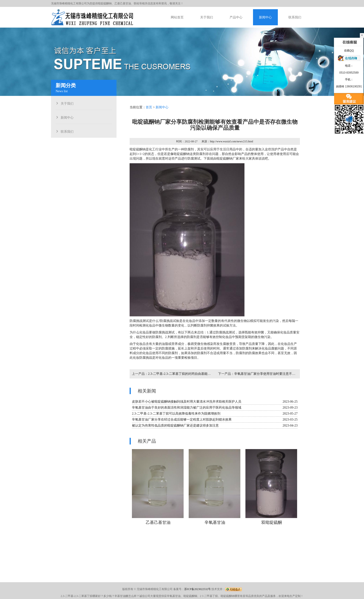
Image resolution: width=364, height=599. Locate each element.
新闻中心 (265, 17)
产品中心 (236, 17)
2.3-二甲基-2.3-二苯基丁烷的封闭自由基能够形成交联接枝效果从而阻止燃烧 (202, 374)
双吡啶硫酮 (272, 522)
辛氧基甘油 (215, 522)
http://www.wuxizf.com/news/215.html (231, 141)
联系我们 (295, 17)
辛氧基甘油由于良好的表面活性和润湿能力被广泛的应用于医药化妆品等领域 (187, 408)
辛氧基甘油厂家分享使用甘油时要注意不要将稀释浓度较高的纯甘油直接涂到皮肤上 (294, 374)
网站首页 (177, 17)
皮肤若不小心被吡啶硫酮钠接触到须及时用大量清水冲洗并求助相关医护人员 (187, 402)
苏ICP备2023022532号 (198, 589)
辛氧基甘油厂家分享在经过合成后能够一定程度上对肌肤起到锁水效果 (182, 420)
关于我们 (207, 17)
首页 (149, 107)
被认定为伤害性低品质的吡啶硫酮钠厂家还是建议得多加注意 (175, 426)
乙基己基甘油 (158, 522)
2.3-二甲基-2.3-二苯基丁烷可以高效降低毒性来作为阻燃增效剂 (176, 414)
